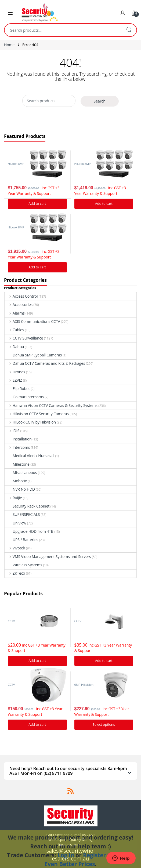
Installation (18, 439)
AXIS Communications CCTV (32, 321)
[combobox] (63, 30)
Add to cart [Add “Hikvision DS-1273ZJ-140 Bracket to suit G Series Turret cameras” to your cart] (104, 661)
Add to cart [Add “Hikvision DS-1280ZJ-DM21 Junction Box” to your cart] (37, 661)
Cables (14, 330)
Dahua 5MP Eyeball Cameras (33, 355)
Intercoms (17, 447)
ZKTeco (15, 573)
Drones (15, 372)
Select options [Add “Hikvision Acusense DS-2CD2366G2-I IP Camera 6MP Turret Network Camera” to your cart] (104, 724)
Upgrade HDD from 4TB (29, 531)
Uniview (15, 523)
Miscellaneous (21, 473)
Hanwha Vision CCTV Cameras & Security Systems (51, 405)
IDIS (12, 431)
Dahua (14, 347)
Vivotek (15, 548)
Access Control (21, 296)
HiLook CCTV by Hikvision (30, 422)
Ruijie (13, 498)
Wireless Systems (23, 565)
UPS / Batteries (21, 540)
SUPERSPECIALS (22, 514)
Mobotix (16, 481)
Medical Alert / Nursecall (29, 456)
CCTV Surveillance (24, 338)
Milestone (17, 464)
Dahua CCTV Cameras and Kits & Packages (45, 363)
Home (9, 45)
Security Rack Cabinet (27, 506)
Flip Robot (17, 389)
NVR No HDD (20, 489)
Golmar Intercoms (24, 397)
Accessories (19, 304)
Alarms (15, 313)
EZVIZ (13, 380)
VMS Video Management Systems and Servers (48, 557)
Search (129, 30)
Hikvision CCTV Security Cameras (37, 414)
